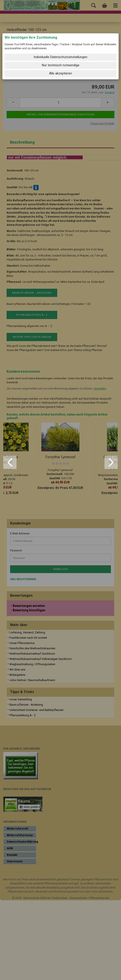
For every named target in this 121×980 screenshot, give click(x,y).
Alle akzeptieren (60, 73)
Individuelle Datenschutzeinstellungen (60, 57)
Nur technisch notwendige (61, 65)
